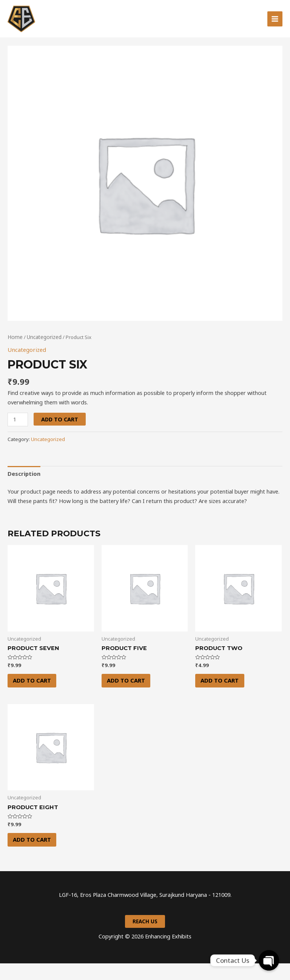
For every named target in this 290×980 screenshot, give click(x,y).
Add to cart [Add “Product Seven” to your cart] (34, 696)
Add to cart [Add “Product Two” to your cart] (221, 696)
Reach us (145, 938)
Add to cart (59, 435)
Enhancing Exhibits (93, 27)
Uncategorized (43, 353)
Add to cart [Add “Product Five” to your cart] (128, 696)
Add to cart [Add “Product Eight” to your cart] (34, 856)
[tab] (24, 489)
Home (15, 353)
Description (24, 489)
